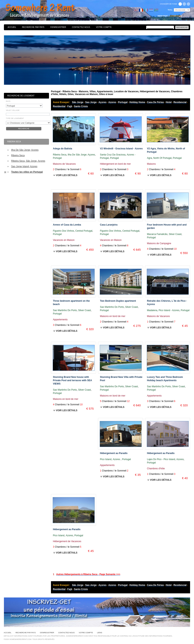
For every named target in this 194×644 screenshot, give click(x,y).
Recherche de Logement (21, 96)
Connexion (175, 16)
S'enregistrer (58, 27)
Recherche (24, 129)
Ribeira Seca (18, 155)
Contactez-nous (81, 27)
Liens (100, 633)
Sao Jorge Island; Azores (24, 166)
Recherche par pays (33, 27)
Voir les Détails (67, 175)
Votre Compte (104, 27)
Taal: (170, 10)
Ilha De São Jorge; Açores (25, 150)
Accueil (12, 27)
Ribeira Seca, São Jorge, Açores (28, 161)
